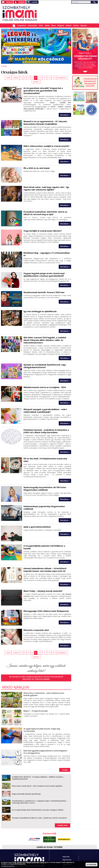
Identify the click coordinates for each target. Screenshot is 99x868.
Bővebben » (65, 111)
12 (44, 77)
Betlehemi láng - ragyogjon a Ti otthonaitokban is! (46, 249)
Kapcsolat (66, 840)
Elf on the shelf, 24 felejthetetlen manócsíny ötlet (47, 452)
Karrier (76, 25)
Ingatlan (84, 25)
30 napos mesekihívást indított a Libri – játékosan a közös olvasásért (39, 801)
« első (4, 77)
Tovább (65, 753)
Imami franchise (68, 854)
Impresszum (67, 843)
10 (35, 77)
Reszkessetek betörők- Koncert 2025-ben (43, 287)
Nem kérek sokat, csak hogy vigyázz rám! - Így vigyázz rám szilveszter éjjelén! (45, 184)
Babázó (69, 25)
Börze (54, 25)
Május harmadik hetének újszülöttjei (26, 777)
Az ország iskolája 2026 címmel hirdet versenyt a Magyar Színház (38, 793)
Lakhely (35, 2)
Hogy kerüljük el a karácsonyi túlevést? (42, 226)
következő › (57, 77)
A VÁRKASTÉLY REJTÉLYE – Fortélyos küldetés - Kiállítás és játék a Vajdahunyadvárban (38, 761)
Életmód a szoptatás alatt (36, 618)
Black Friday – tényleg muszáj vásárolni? (42, 579)
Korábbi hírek (63, 809)
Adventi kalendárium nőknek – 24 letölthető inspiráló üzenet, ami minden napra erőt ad (44, 558)
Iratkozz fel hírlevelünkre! (36, 663)
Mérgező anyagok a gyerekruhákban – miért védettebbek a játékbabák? (45, 405)
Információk (32, 25)
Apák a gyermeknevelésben (36, 518)
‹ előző (12, 77)
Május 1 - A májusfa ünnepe (35, 695)
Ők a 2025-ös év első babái (36, 163)
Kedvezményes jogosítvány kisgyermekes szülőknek (43, 498)
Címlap (14, 26)
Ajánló (47, 25)
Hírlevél (9, 2)
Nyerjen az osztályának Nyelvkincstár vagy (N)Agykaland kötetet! (44, 360)
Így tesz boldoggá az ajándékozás (39, 306)
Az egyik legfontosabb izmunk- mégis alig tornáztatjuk (41, 713)
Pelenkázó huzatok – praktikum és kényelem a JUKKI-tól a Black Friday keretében (45, 425)
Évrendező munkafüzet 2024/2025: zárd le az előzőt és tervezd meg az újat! (44, 208)
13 (49, 77)
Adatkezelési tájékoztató (67, 847)
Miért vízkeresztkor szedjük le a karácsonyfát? (46, 141)
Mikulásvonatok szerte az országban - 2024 (44, 381)
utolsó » (67, 77)
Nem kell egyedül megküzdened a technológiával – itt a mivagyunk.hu (47, 735)
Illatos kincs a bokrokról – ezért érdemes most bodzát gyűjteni (46, 678)
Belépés (22, 2)
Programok (22, 25)
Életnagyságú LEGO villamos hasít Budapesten (45, 599)
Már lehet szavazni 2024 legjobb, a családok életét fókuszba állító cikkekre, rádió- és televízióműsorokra (47, 335)
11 (40, 77)
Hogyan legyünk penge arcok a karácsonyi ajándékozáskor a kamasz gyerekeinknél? (43, 269)
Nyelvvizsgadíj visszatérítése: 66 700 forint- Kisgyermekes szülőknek (44, 479)
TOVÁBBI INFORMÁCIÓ (8, 866)
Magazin (61, 25)
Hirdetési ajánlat (69, 851)
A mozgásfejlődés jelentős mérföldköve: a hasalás (47, 537)
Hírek (41, 25)
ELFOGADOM (92, 865)
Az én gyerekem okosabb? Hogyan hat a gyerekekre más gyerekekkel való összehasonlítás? (42, 86)
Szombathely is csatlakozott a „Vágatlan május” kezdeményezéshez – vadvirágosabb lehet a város (40, 785)
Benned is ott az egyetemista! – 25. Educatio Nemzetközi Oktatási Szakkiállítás (45, 118)
